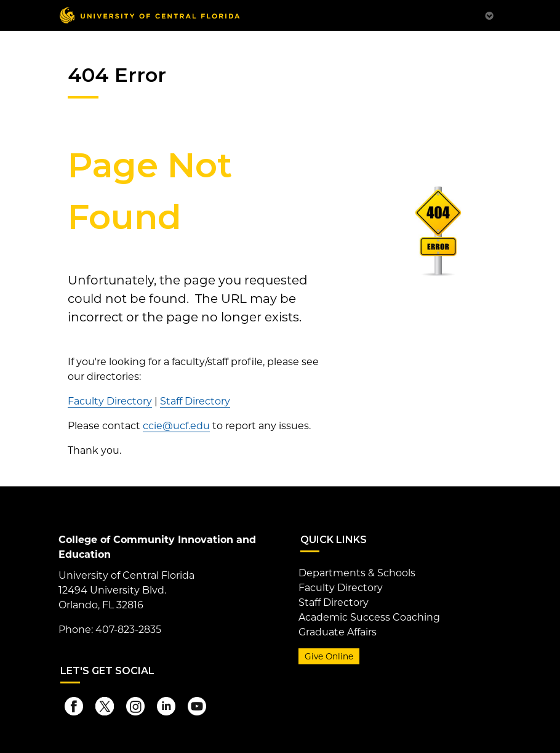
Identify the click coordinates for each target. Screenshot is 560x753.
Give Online (329, 656)
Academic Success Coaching (369, 617)
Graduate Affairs (338, 632)
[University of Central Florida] (150, 15)
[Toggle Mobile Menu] (489, 14)
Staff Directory (195, 401)
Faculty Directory (110, 401)
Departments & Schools (357, 573)
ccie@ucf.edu (176, 426)
